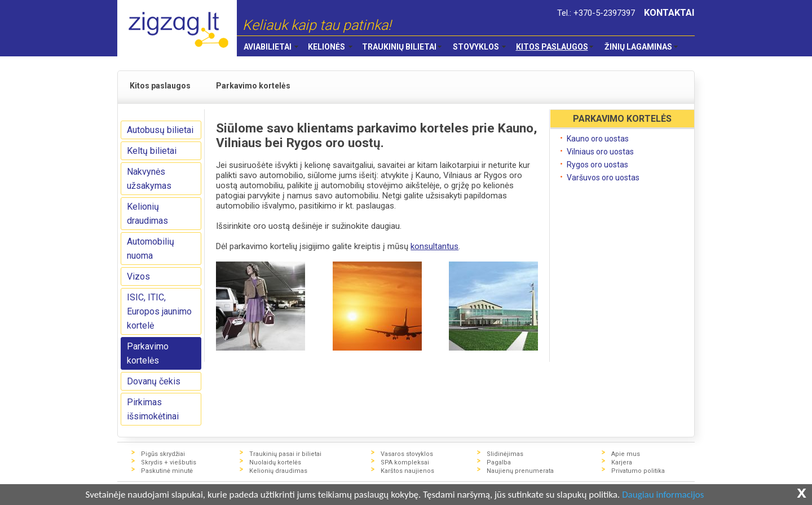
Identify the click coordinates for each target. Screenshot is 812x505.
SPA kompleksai (405, 462)
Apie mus (626, 454)
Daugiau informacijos (663, 495)
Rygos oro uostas (597, 165)
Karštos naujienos (407, 471)
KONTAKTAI (669, 13)
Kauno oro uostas (598, 139)
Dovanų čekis (154, 381)
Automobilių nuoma (151, 249)
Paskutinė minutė (167, 471)
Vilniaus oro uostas (600, 152)
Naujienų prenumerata (520, 471)
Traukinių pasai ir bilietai (285, 454)
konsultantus (434, 246)
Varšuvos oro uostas (603, 178)
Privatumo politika (638, 471)
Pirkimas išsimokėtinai (153, 409)
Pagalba (499, 462)
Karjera (622, 462)
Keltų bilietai (152, 151)
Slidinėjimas (505, 454)
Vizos (138, 276)
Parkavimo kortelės (148, 353)
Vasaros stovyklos (407, 454)
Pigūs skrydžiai (163, 454)
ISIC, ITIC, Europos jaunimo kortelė (159, 311)
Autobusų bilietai (160, 130)
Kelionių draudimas (147, 214)
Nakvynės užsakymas (149, 179)
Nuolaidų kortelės (275, 462)
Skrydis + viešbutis (169, 462)
